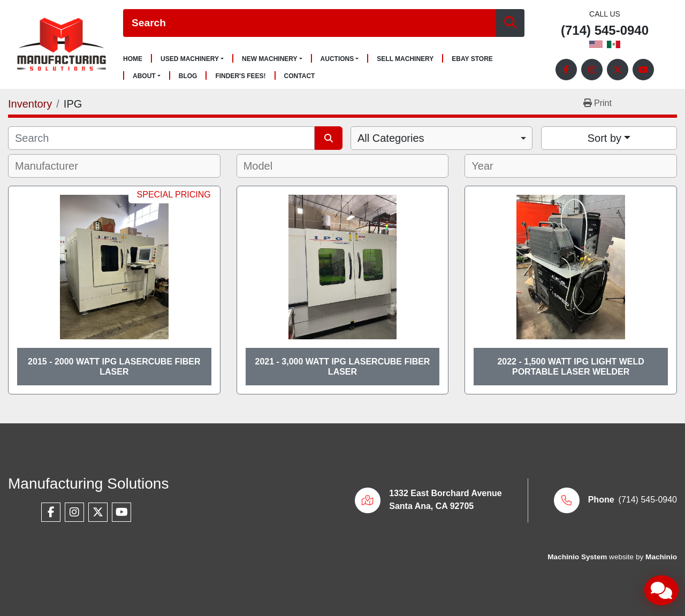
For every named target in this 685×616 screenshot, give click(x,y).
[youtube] (643, 70)
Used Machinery (190, 59)
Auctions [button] (337, 59)
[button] (192, 59)
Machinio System (577, 557)
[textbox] (54, 166)
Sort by (604, 138)
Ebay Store (472, 59)
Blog (188, 76)
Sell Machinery (405, 59)
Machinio (661, 557)
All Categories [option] (391, 138)
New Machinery (270, 59)
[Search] (310, 23)
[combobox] (442, 138)
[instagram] (592, 70)
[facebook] (566, 70)
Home (133, 59)
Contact (300, 76)
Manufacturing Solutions (88, 484)
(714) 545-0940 (605, 31)
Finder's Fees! (240, 76)
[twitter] (618, 70)
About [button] (144, 76)
